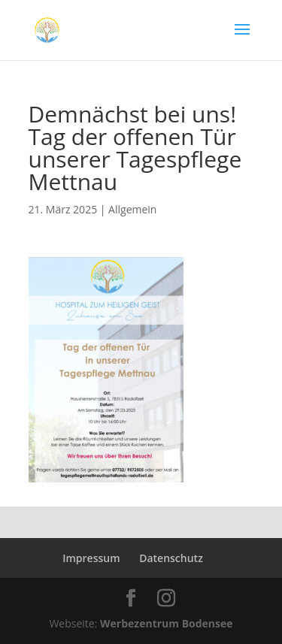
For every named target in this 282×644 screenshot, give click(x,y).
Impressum (91, 558)
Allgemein (132, 209)
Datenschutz (171, 558)
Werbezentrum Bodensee (167, 623)
